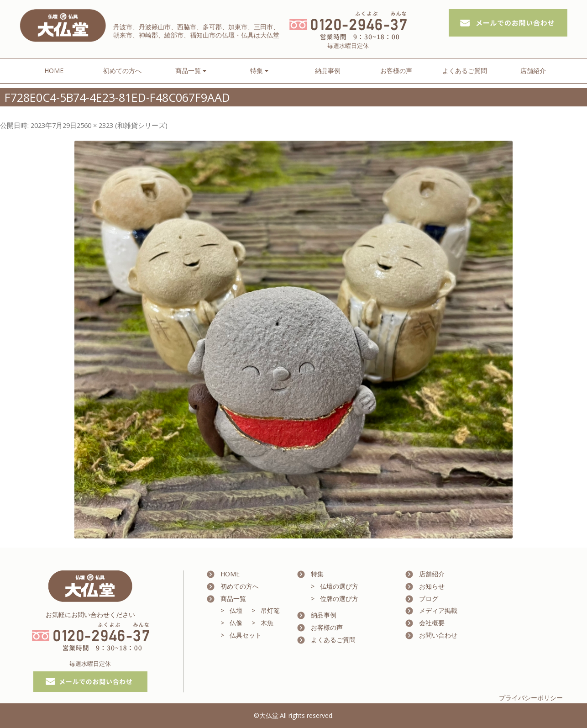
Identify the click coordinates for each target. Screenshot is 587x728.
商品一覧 (233, 599)
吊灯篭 (270, 610)
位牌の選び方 (339, 599)
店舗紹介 (533, 71)
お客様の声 (396, 71)
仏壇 (236, 610)
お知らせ (432, 586)
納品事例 (328, 71)
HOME (54, 71)
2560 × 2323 (95, 125)
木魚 (267, 623)
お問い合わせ (438, 635)
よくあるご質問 (465, 71)
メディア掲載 (438, 610)
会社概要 (432, 623)
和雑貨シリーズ (141, 125)
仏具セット (246, 635)
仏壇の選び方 (339, 586)
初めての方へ (122, 71)
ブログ (429, 599)
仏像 (236, 623)
